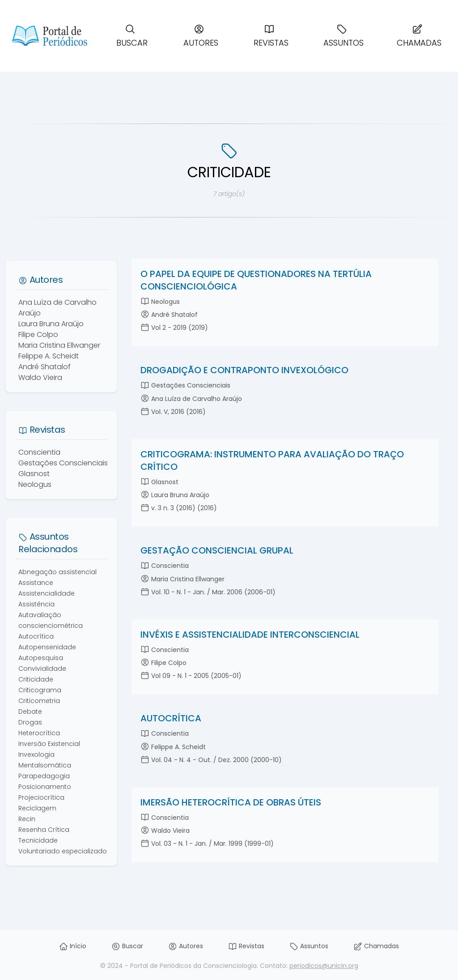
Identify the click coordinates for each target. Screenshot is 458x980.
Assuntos (343, 36)
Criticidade (36, 679)
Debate (30, 712)
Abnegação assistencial (57, 572)
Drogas (30, 722)
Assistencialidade (47, 593)
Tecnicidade (38, 840)
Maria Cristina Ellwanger (59, 345)
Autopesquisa (41, 658)
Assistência (36, 604)
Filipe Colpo (38, 334)
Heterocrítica (39, 733)
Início (73, 946)
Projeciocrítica (41, 797)
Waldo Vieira (40, 377)
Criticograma (40, 690)
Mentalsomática (45, 765)
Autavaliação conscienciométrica (51, 620)
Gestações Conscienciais (63, 463)
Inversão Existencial (49, 744)
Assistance (36, 583)
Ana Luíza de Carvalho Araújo (57, 308)
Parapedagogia (44, 776)
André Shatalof (45, 367)
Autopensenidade (47, 647)
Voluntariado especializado (63, 851)
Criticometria (39, 701)
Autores (201, 36)
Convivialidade (42, 669)
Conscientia (39, 452)
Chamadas (419, 36)
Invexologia (36, 754)
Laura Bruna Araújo (51, 324)
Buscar (132, 36)
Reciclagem (37, 808)
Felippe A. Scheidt (49, 356)
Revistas (271, 36)
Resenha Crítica (44, 830)
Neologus (35, 484)
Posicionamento (45, 787)
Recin (27, 819)
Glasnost (34, 474)
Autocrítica (36, 636)
